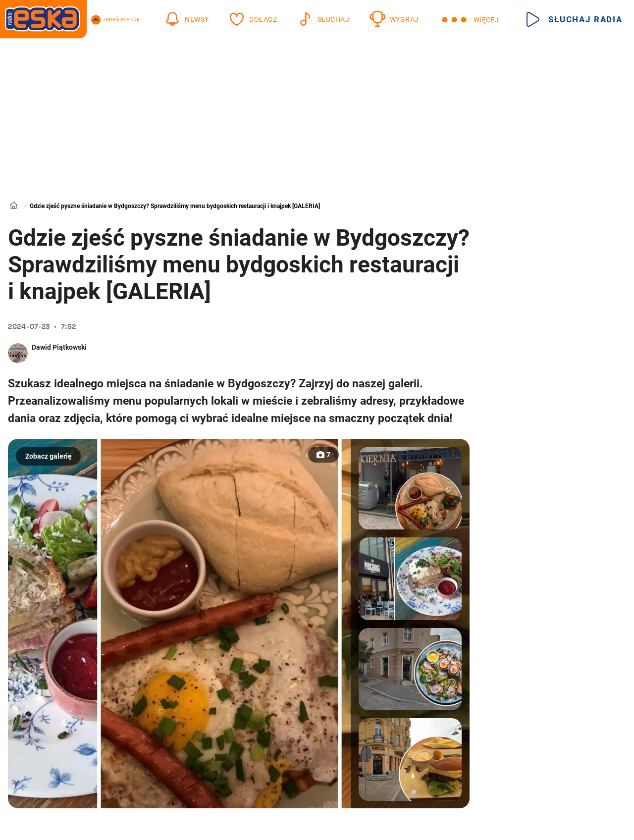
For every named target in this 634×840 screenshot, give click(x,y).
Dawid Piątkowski (59, 347)
